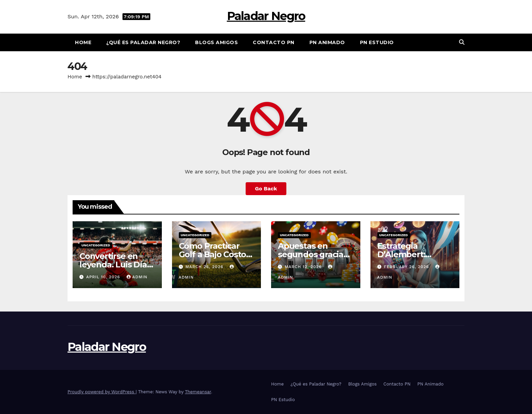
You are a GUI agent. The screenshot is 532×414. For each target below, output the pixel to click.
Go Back (266, 189)
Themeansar (198, 392)
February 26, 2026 (407, 267)
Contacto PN (274, 42)
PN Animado (327, 42)
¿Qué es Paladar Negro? (143, 42)
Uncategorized (96, 245)
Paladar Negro (266, 16)
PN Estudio (377, 42)
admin (137, 277)
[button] (462, 42)
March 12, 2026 (304, 267)
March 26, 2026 (205, 267)
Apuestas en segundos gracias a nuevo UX (313, 254)
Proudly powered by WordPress (102, 392)
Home (83, 42)
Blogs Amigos (216, 42)
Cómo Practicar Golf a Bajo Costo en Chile (213, 254)
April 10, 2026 (104, 277)
